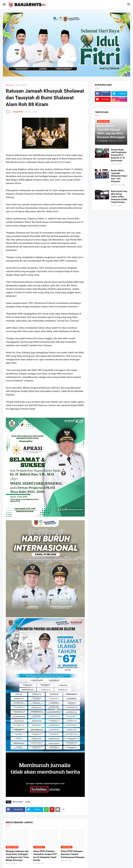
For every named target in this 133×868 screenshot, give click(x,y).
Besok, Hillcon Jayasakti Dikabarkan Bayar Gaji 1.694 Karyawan (119, 176)
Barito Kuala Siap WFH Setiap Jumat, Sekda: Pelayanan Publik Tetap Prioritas (119, 197)
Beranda (10, 85)
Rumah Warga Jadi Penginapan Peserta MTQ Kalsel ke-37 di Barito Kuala (119, 155)
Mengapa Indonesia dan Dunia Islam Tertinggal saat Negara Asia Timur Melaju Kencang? (17, 856)
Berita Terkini (22, 85)
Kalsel (28, 802)
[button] (4, 5)
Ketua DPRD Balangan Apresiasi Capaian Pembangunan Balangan (73, 854)
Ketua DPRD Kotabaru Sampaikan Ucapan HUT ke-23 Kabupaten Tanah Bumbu (45, 856)
